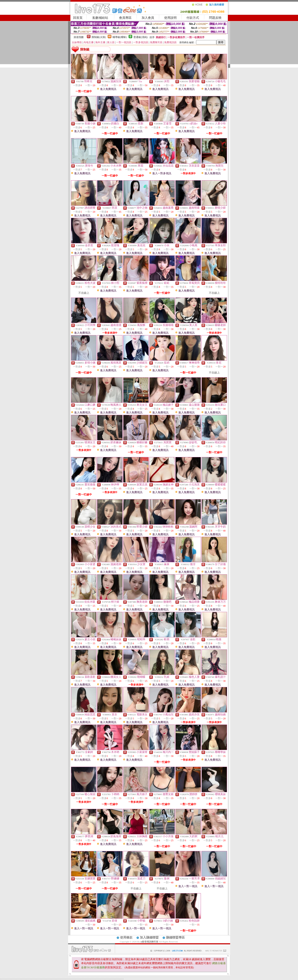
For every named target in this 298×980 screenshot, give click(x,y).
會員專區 (125, 18)
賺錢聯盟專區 (175, 937)
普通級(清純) (141, 37)
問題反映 (215, 18)
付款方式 (193, 18)
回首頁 (78, 18)
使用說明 (170, 18)
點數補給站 (100, 18)
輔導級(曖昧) (120, 37)
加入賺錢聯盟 (149, 937)
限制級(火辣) (99, 37)
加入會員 (148, 18)
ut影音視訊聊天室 (150, 942)
